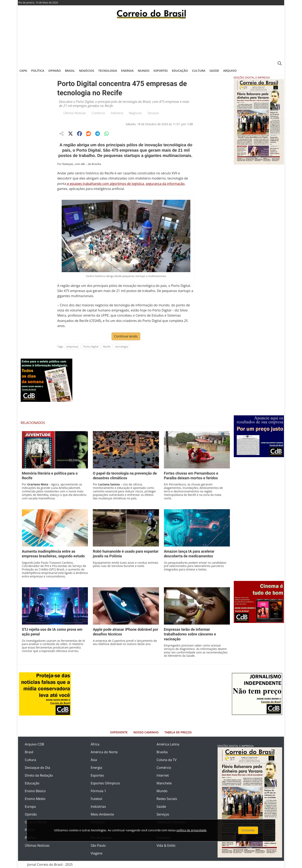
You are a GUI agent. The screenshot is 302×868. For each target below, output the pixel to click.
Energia (127, 71)
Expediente (119, 732)
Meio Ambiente (102, 814)
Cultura (199, 71)
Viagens (97, 853)
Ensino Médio (35, 799)
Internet (163, 775)
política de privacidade (191, 830)
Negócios (87, 71)
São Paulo (98, 845)
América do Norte (104, 752)
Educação (180, 71)
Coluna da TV (167, 760)
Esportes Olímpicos (105, 783)
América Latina (168, 744)
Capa (23, 71)
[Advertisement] (151, 42)
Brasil (70, 71)
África (95, 744)
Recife (107, 347)
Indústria (117, 113)
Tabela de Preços (178, 732)
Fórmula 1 (98, 791)
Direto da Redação (39, 775)
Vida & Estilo (166, 845)
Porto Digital (91, 347)
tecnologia (121, 347)
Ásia (94, 760)
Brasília (162, 752)
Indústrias (98, 807)
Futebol (97, 799)
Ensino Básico (35, 791)
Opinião (55, 71)
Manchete (164, 783)
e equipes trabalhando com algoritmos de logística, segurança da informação (125, 184)
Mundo (144, 71)
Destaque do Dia (37, 768)
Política (38, 71)
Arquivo (230, 71)
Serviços (153, 113)
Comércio (98, 113)
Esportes (161, 71)
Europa (30, 807)
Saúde (214, 71)
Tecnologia (108, 71)
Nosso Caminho (146, 732)
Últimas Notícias (75, 113)
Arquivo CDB (34, 744)
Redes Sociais (167, 799)
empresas (72, 347)
